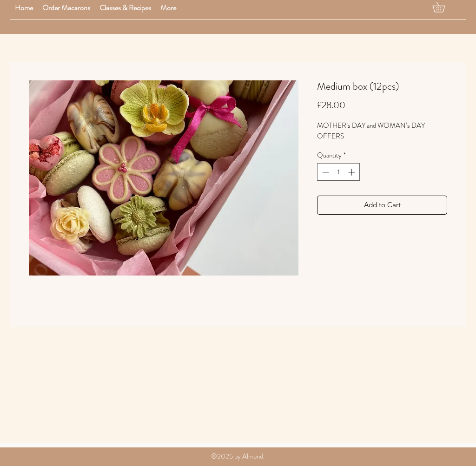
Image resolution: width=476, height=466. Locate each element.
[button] (66, 8)
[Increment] (353, 172)
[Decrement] (325, 172)
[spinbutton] (339, 172)
